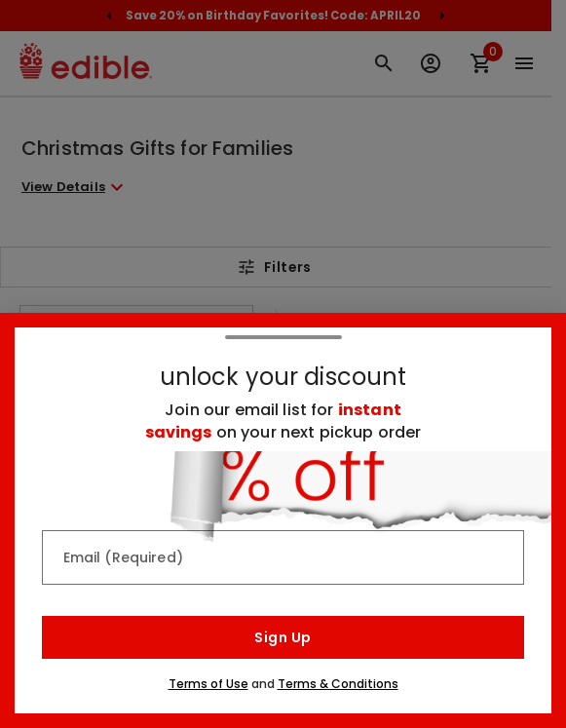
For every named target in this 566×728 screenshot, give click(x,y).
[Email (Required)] (283, 557)
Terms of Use (208, 684)
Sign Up (283, 637)
